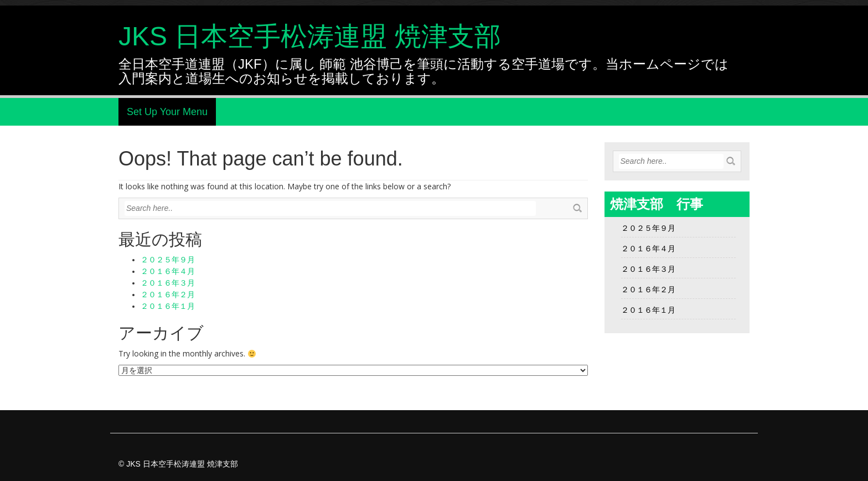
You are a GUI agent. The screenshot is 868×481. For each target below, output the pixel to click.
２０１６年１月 (168, 306)
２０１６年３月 (168, 283)
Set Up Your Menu (167, 112)
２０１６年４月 (168, 271)
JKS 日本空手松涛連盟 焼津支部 (310, 36)
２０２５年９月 (168, 260)
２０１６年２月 (168, 294)
